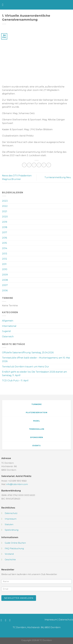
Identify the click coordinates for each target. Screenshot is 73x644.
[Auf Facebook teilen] (29, 165)
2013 (5, 254)
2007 (5, 285)
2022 (5, 206)
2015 (4, 243)
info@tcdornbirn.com (17, 484)
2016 (4, 238)
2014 (5, 248)
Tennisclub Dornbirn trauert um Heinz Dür (26, 367)
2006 (5, 291)
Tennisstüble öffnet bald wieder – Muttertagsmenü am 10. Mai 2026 (36, 360)
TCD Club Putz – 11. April (15, 381)
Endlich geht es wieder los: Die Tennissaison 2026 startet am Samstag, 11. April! (34, 374)
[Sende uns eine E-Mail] (11, 620)
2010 (5, 269)
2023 (5, 201)
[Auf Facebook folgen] (2, 620)
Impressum (51, 620)
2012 (5, 259)
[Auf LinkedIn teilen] (49, 165)
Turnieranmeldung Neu (58, 177)
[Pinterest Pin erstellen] (44, 165)
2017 (5, 232)
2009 (5, 275)
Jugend (6, 331)
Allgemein (8, 321)
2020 (5, 217)
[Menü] (4, 5)
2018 (5, 227)
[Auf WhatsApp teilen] (24, 165)
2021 (5, 211)
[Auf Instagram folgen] (6, 620)
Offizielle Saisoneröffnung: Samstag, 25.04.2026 (28, 353)
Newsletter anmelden (19, 598)
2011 (4, 264)
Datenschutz (66, 620)
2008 (5, 280)
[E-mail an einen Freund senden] (39, 165)
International (9, 326)
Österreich (8, 337)
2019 (5, 222)
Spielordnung (12, 530)
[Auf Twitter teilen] (34, 165)
